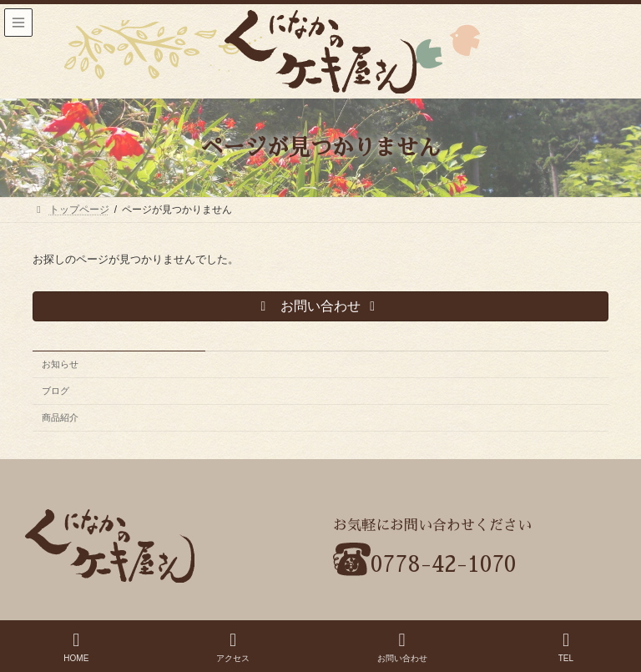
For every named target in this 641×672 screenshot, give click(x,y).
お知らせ (60, 364)
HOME (76, 647)
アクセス (233, 647)
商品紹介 (60, 417)
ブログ (56, 391)
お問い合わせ (402, 647)
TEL (566, 647)
